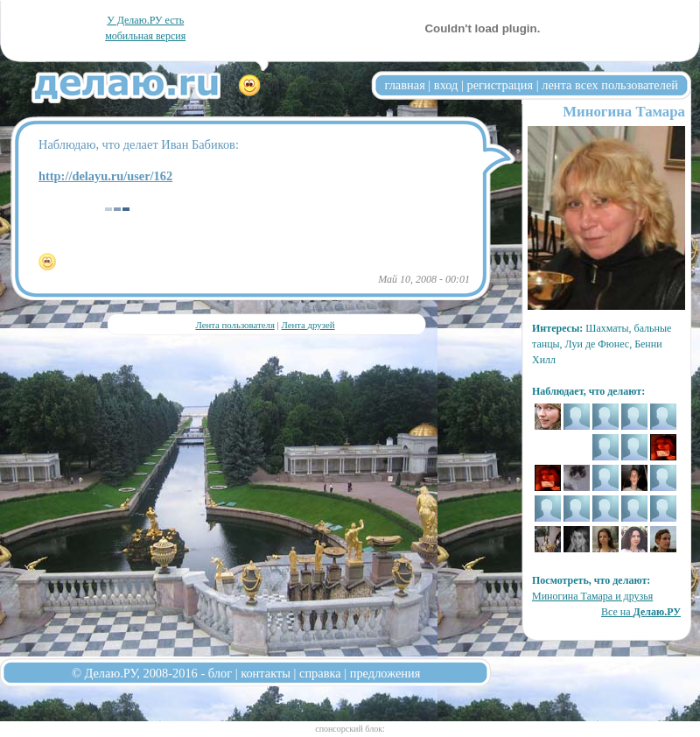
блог (220, 673)
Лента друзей (308, 325)
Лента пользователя (234, 325)
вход (446, 85)
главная (405, 85)
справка (320, 673)
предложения (385, 673)
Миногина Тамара (624, 112)
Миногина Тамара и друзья (592, 596)
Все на (641, 612)
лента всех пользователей (610, 85)
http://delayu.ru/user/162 (105, 176)
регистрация (500, 85)
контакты (266, 673)
